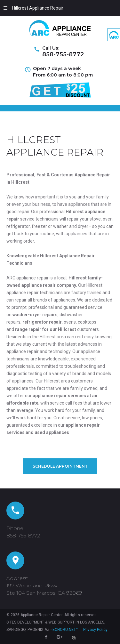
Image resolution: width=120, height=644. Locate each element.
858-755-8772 (63, 54)
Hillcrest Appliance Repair (33, 8)
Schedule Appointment (60, 466)
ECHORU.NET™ (65, 630)
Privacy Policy (95, 630)
